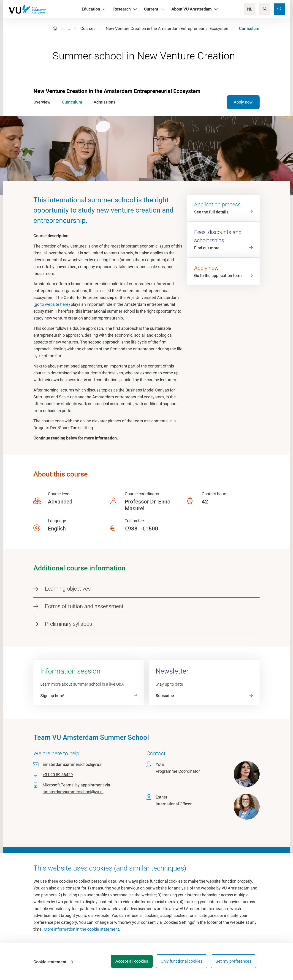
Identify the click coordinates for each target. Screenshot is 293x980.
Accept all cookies (127, 963)
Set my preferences (233, 963)
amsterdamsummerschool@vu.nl (73, 764)
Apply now (243, 102)
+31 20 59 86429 (58, 775)
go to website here (52, 304)
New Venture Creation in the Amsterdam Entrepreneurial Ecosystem (168, 28)
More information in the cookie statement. (82, 931)
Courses (88, 28)
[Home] (55, 28)
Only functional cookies (180, 963)
